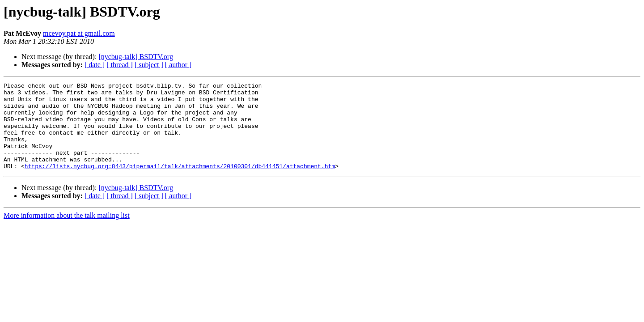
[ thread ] (120, 65)
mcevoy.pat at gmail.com (79, 33)
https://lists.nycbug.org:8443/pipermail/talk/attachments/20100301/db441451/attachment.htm (180, 183)
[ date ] (95, 65)
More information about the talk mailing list (67, 233)
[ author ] (178, 65)
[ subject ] (149, 65)
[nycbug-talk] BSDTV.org (136, 57)
